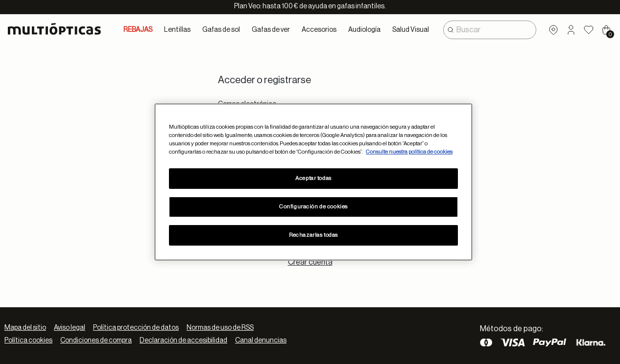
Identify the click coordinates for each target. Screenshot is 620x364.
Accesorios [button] (319, 30)
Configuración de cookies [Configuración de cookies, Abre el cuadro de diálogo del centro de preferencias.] (313, 207)
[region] (313, 182)
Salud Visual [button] (411, 30)
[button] (571, 30)
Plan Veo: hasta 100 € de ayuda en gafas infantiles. (310, 6)
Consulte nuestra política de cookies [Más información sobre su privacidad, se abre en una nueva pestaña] (409, 152)
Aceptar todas (313, 178)
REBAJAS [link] (138, 30)
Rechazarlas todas (313, 235)
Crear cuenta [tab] (310, 262)
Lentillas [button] (177, 30)
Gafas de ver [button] (271, 30)
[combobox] (490, 30)
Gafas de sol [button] (221, 30)
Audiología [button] (364, 30)
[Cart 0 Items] (606, 30)
